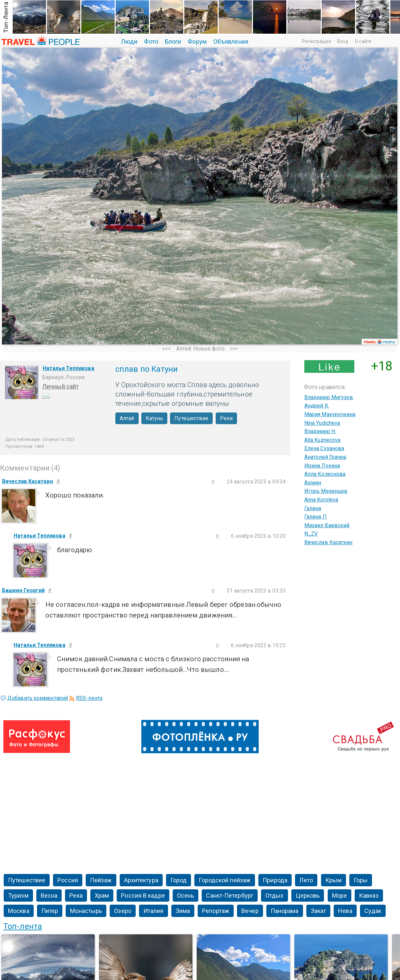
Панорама (285, 911)
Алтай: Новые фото (200, 349)
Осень (186, 895)
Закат (318, 911)
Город (179, 880)
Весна (49, 895)
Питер (50, 911)
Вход (343, 41)
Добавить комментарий (38, 698)
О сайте (363, 41)
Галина (313, 508)
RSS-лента (89, 698)
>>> (234, 349)
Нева (345, 911)
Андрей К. (317, 406)
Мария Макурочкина (330, 414)
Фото (151, 42)
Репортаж (216, 911)
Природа (275, 880)
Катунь (154, 418)
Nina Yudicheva (322, 423)
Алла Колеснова (325, 474)
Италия (153, 911)
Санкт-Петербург (230, 895)
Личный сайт (60, 386)
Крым (333, 880)
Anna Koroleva (321, 500)
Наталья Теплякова (68, 368)
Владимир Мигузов (329, 397)
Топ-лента (23, 926)
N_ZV (311, 534)
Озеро (123, 911)
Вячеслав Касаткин (328, 542)
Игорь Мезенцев (326, 491)
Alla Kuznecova (322, 440)
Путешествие (191, 418)
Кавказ (369, 895)
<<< (166, 349)
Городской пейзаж (225, 880)
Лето (306, 880)
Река (76, 895)
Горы (361, 880)
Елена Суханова (324, 448)
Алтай (127, 418)
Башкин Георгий (23, 590)
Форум (197, 42)
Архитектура (141, 880)
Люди (129, 42)
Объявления (231, 42)
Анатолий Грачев (325, 457)
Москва (19, 911)
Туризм (18, 895)
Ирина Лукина (322, 466)
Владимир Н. (320, 431)
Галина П (315, 517)
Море (339, 895)
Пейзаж (101, 880)
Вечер (250, 911)
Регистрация (316, 41)
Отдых (274, 895)
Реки (226, 418)
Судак (373, 911)
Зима (183, 911)
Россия (68, 880)
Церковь (308, 895)
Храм (102, 895)
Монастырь (86, 911)
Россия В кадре (143, 895)
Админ (313, 483)
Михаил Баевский (327, 525)
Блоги (173, 42)
